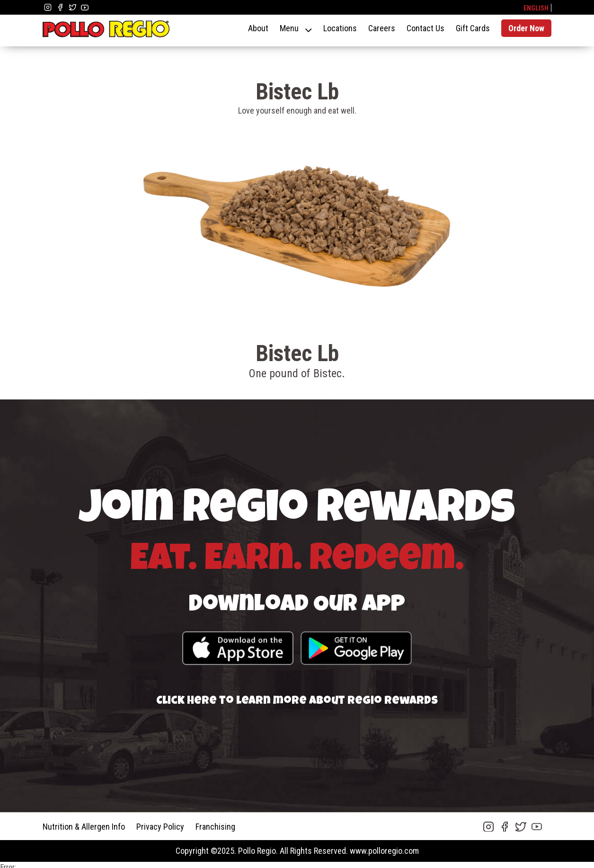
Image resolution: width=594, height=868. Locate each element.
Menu (289, 28)
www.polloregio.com (384, 851)
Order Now (526, 28)
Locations (340, 28)
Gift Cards (473, 28)
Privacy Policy (160, 827)
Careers (382, 28)
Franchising (215, 827)
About (258, 28)
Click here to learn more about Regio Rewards (297, 701)
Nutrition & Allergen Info (84, 827)
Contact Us (426, 28)
